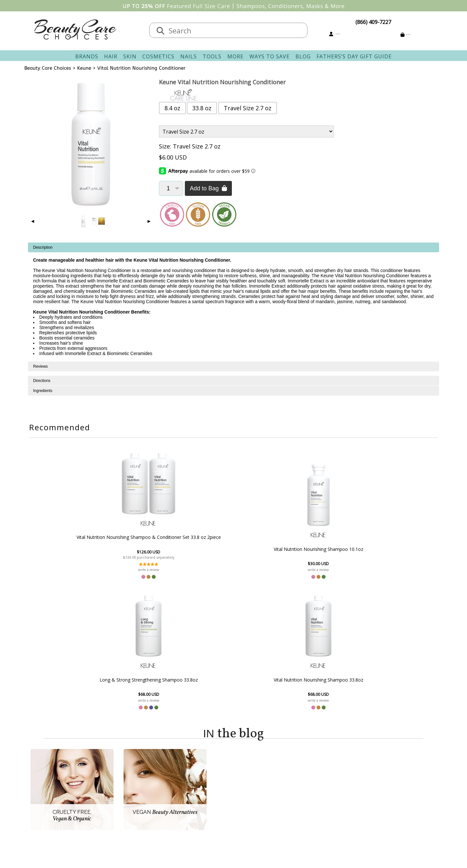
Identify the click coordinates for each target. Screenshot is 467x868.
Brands (87, 56)
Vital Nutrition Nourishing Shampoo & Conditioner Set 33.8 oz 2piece (128, 537)
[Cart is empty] (406, 35)
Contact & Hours (198, 775)
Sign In (245, 775)
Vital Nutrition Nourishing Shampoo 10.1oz (198, 549)
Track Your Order (258, 783)
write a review (128, 570)
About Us (131, 775)
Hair (111, 56)
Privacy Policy (136, 799)
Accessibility (134, 806)
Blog (303, 56)
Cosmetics (158, 56)
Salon (127, 783)
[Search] (161, 31)
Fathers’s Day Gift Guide (354, 56)
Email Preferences (259, 791)
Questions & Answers (204, 799)
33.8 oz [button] (202, 108)
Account (243, 767)
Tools (212, 56)
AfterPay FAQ (194, 806)
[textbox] (235, 30)
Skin (130, 56)
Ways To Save (269, 56)
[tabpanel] (233, 302)
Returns (188, 791)
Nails (189, 56)
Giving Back (134, 814)
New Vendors (136, 791)
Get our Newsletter (260, 799)
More (235, 56)
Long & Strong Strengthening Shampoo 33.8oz (269, 549)
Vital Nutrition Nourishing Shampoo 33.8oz (339, 549)
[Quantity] (171, 188)
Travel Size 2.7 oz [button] (248, 108)
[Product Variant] (246, 131)
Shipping (189, 783)
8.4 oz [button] (172, 108)
